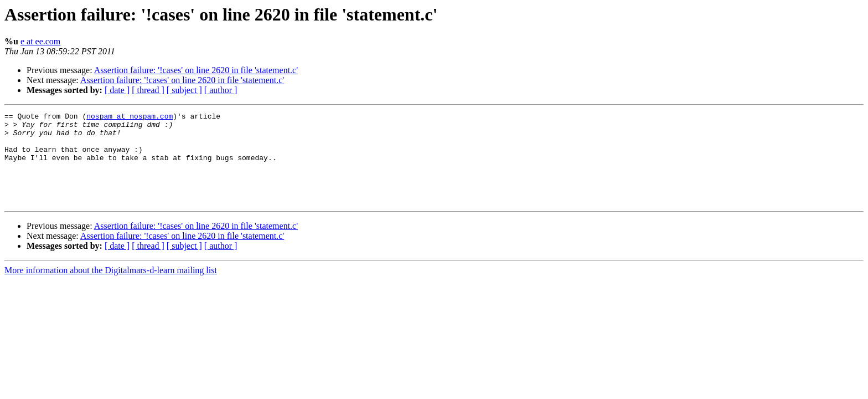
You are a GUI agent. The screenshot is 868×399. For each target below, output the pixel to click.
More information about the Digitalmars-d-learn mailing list (111, 288)
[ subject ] (184, 90)
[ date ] (117, 90)
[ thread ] (148, 90)
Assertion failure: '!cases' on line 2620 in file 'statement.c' (196, 70)
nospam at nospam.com (130, 117)
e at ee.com (40, 41)
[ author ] (221, 90)
